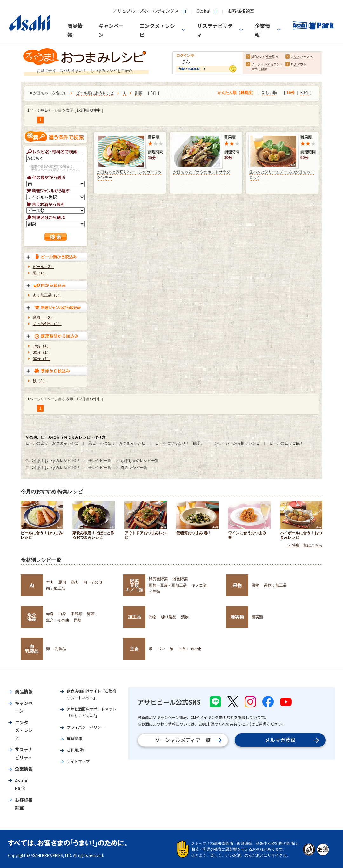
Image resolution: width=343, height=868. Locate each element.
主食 (134, 649)
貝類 (77, 620)
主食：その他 (190, 649)
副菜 (139, 93)
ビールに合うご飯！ (286, 443)
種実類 (237, 617)
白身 (62, 614)
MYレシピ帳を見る (265, 57)
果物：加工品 (275, 585)
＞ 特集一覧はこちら (305, 545)
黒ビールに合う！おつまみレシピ (117, 443)
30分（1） (42, 352)
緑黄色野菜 (158, 579)
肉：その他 (93, 582)
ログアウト (299, 65)
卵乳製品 (32, 649)
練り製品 (169, 617)
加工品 (134, 617)
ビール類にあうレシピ (95, 93)
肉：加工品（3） (47, 295)
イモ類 (154, 592)
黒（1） (40, 273)
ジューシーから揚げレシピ (237, 443)
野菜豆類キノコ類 (134, 585)
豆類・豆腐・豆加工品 (168, 585)
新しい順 (269, 93)
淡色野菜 (180, 579)
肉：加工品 (56, 589)
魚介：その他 (57, 620)
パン (161, 649)
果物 (237, 585)
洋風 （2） (43, 318)
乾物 (152, 617)
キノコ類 (199, 585)
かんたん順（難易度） (237, 93)
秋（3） (40, 381)
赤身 (50, 614)
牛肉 (50, 582)
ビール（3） (43, 267)
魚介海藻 (32, 617)
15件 (290, 93)
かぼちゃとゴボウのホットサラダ (202, 172)
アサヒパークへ (302, 57)
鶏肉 (75, 582)
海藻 (91, 614)
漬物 (185, 617)
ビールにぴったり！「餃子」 (180, 443)
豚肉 (62, 582)
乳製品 (60, 649)
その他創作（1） (47, 324)
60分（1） (42, 359)
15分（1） (42, 346)
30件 (304, 93)
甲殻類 (77, 614)
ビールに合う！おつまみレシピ (52, 443)
